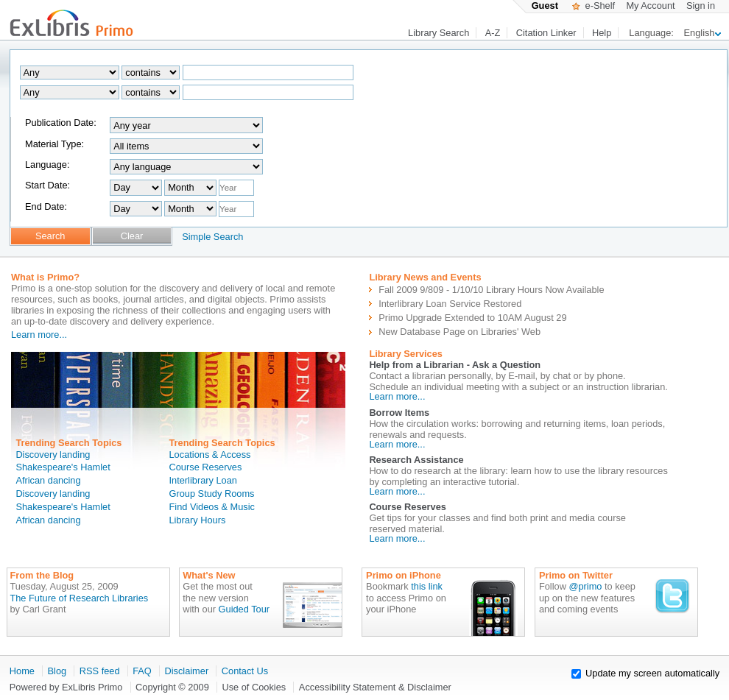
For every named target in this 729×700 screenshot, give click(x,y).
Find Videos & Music (212, 507)
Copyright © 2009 (172, 687)
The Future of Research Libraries (79, 598)
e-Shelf (594, 6)
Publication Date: (61, 123)
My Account (650, 6)
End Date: (46, 206)
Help (602, 33)
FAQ (142, 671)
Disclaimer (186, 671)
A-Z (493, 33)
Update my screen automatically (652, 673)
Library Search (439, 33)
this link (427, 586)
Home (22, 671)
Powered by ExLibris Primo (66, 687)
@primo (585, 586)
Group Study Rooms (212, 494)
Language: (47, 165)
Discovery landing (53, 455)
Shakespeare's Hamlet (63, 467)
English (702, 33)
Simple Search (212, 237)
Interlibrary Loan (203, 480)
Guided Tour (244, 609)
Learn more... (39, 335)
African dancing (48, 480)
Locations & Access (210, 455)
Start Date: (47, 185)
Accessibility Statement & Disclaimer (375, 687)
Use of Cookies (254, 687)
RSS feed (100, 671)
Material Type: (54, 144)
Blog (57, 671)
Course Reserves (206, 467)
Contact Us (245, 671)
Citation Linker (546, 33)
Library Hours (198, 520)
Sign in (701, 6)
